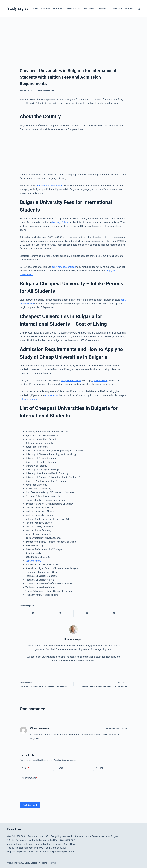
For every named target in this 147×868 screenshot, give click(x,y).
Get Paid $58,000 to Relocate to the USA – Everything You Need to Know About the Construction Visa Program (63, 836)
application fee (100, 380)
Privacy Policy (74, 8)
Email (62, 768)
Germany (56, 222)
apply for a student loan (64, 267)
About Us (45, 8)
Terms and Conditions (123, 8)
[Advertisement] (73, 39)
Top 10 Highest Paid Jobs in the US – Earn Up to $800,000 (37, 848)
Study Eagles (18, 9)
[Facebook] (33, 613)
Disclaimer (89, 8)
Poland (65, 222)
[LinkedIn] (60, 613)
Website (99, 768)
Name (25, 768)
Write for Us (104, 8)
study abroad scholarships (49, 186)
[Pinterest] (114, 613)
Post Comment (30, 805)
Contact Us (58, 8)
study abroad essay (71, 380)
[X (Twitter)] (87, 613)
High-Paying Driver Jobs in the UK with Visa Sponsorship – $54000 (41, 852)
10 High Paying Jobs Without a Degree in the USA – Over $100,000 (41, 840)
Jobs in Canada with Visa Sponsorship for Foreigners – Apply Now (41, 844)
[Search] (139, 9)
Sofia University (33, 561)
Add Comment (30, 778)
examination (51, 395)
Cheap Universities (45, 91)
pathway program (29, 399)
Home (35, 8)
